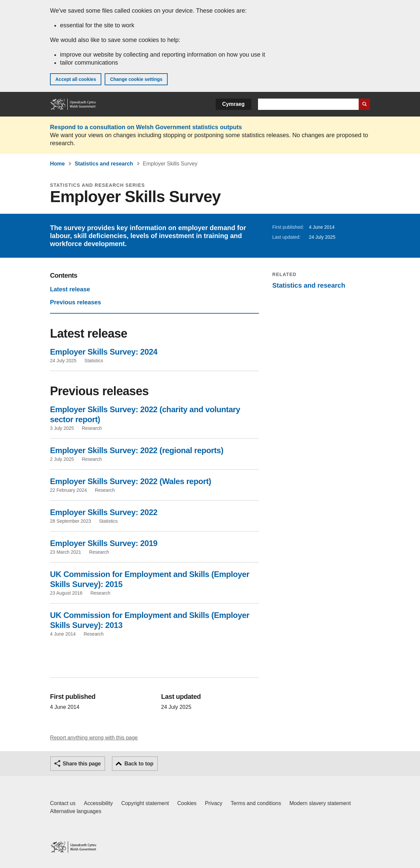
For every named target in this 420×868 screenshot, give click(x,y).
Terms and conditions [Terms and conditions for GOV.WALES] (256, 803)
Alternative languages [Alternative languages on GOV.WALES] (76, 811)
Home (57, 164)
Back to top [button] (139, 764)
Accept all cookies (76, 79)
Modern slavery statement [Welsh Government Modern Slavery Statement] (320, 803)
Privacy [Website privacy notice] (214, 803)
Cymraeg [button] (233, 104)
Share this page (82, 764)
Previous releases (75, 302)
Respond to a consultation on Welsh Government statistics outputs (146, 127)
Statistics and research (104, 164)
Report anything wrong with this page (94, 738)
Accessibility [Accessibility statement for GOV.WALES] (98, 803)
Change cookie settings (136, 79)
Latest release (70, 289)
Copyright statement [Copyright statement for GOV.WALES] (145, 803)
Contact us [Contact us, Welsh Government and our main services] (63, 803)
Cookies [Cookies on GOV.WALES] (187, 803)
